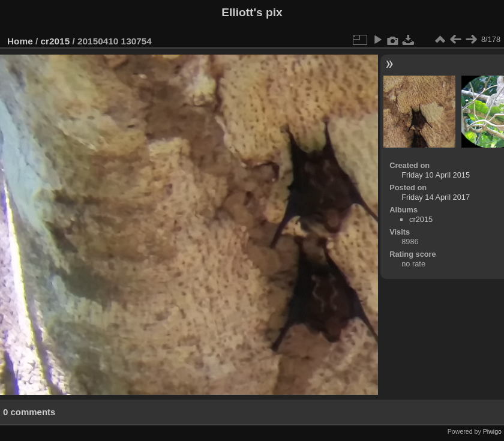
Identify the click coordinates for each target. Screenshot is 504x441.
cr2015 (55, 41)
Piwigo (492, 431)
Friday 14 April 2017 (436, 197)
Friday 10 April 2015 (436, 175)
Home (20, 41)
